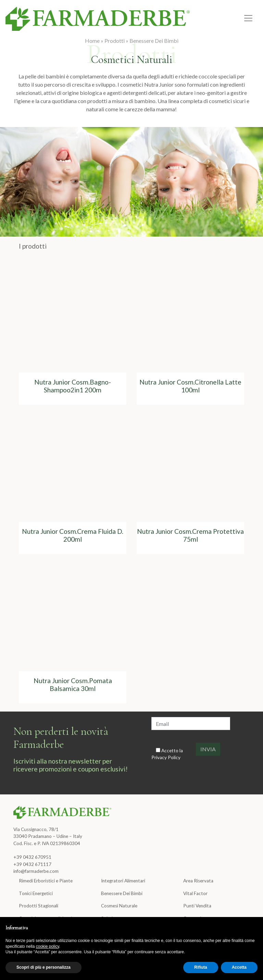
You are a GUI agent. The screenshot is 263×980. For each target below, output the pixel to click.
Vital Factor (195, 893)
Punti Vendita (197, 906)
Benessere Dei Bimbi (154, 41)
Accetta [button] (239, 967)
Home (92, 41)
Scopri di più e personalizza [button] (43, 967)
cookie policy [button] (48, 946)
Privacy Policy (166, 757)
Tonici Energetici (36, 893)
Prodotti (115, 41)
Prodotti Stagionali (39, 906)
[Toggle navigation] (248, 18)
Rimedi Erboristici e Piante (46, 881)
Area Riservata (198, 881)
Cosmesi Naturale (119, 906)
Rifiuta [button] (201, 967)
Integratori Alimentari (123, 881)
